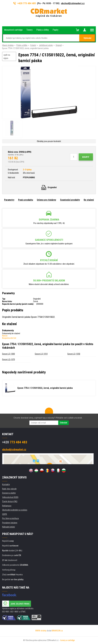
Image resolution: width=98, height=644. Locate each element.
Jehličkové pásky (46, 45)
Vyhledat (87, 38)
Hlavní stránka (8, 45)
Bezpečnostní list (9, 338)
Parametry (9, 200)
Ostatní (33, 45)
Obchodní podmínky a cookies (15, 510)
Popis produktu (26, 200)
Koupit (86, 157)
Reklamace (7, 506)
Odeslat (63, 423)
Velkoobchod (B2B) (10, 497)
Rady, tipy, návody (9, 489)
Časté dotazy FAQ (10, 501)
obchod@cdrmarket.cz (73, 3)
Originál (59, 45)
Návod (5, 336)
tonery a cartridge (68, 640)
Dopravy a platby (9, 493)
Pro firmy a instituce (11, 518)
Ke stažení (89, 200)
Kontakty (6, 484)
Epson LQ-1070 (9, 359)
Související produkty (70, 200)
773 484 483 (15, 442)
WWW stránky (41, 631)
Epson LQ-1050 (74, 354)
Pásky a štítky (22, 45)
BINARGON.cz (57, 631)
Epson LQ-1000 (9, 354)
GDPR (5, 514)
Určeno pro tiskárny (46, 200)
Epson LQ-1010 (41, 354)
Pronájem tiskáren (10, 523)
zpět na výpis (7, 57)
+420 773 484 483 (25, 3)
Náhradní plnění (9, 527)
